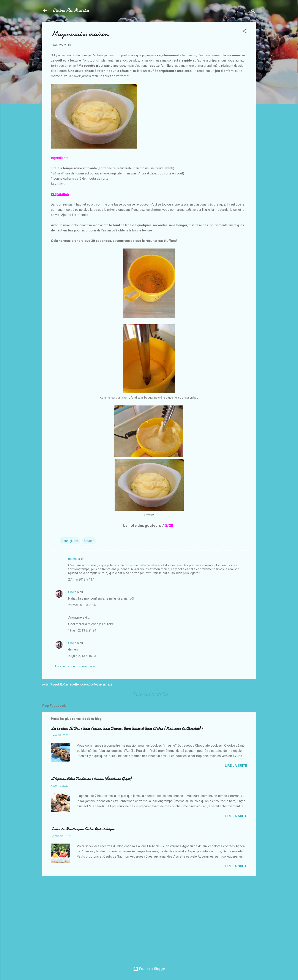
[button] (244, 32)
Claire (72, 592)
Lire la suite (236, 766)
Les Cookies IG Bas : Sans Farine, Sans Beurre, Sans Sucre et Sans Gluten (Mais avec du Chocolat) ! (127, 729)
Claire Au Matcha (71, 10)
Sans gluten (70, 541)
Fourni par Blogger (149, 969)
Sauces (89, 541)
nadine (73, 559)
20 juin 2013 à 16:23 (82, 656)
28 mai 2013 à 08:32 (82, 605)
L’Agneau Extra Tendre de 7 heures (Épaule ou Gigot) (91, 779)
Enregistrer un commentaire (75, 666)
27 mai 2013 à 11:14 (82, 579)
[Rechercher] (253, 12)
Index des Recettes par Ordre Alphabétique (83, 829)
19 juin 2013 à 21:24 (82, 630)
